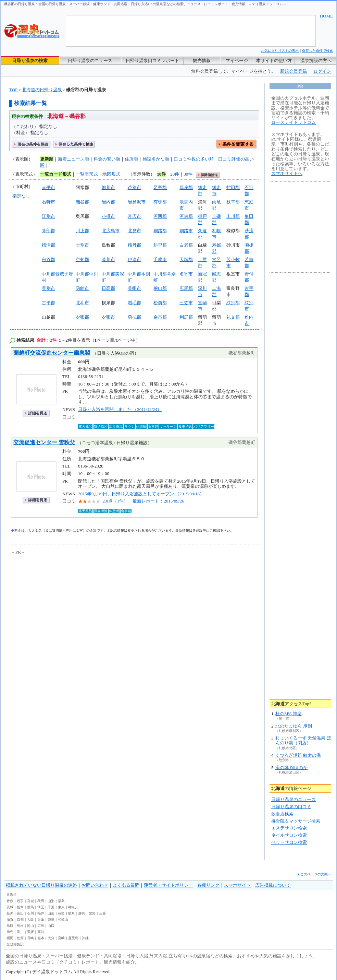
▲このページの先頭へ (314, 874)
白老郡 (186, 245)
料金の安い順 (107, 159)
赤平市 (48, 187)
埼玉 (41, 907)
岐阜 (72, 913)
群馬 (30, 907)
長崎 (30, 938)
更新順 (47, 159)
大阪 (30, 919)
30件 (188, 174)
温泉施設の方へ (316, 61)
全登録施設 (15, 944)
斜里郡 (160, 245)
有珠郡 (160, 202)
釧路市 (186, 231)
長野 (61, 913)
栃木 (20, 907)
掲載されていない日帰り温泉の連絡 (41, 885)
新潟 (10, 913)
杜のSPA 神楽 (289, 714)
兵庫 (41, 919)
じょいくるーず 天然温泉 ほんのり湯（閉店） (303, 740)
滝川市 (108, 259)
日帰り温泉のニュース (90, 61)
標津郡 (48, 245)
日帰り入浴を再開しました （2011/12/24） (120, 409)
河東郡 (186, 216)
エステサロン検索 (289, 828)
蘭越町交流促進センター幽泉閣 (52, 353)
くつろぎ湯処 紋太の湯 (298, 755)
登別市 (48, 288)
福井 (41, 913)
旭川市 (108, 187)
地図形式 (111, 174)
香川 (20, 932)
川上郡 (82, 231)
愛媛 (30, 932)
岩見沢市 (137, 202)
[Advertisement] (74, 607)
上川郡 (233, 216)
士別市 (82, 245)
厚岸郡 (186, 187)
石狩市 (48, 202)
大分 (51, 938)
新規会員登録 (294, 71)
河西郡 (160, 216)
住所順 (131, 159)
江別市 (48, 216)
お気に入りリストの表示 (280, 51)
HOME (326, 16)
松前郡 (160, 303)
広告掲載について (273, 885)
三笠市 (186, 303)
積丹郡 (134, 245)
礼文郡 (233, 317)
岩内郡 (108, 202)
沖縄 (85, 938)
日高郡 (108, 288)
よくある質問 (126, 885)
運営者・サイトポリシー (168, 885)
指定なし (21, 196)
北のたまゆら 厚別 (294, 726)
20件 (175, 174)
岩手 (20, 901)
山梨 (51, 913)
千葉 (51, 907)
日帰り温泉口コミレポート (152, 61)
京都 (20, 919)
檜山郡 (160, 288)
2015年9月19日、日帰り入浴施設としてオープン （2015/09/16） (141, 494)
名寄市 (186, 274)
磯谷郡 (82, 202)
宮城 (30, 901)
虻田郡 (233, 187)
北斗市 (82, 303)
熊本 (41, 938)
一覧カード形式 (56, 174)
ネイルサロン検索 (289, 835)
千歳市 (160, 259)
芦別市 (134, 187)
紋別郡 (233, 303)
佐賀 (20, 938)
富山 (20, 913)
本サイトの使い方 (274, 61)
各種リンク (208, 885)
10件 (161, 174)
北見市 (134, 231)
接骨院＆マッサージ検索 (296, 821)
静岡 (82, 913)
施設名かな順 (156, 159)
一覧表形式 (87, 174)
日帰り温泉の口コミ (291, 807)
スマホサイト (237, 885)
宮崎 (61, 938)
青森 (10, 901)
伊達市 (134, 259)
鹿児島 (73, 938)
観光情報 (202, 61)
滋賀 (10, 919)
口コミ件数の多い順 (194, 159)
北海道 (12, 895)
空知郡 (82, 259)
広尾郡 (186, 288)
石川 (30, 913)
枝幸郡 (233, 202)
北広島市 (111, 231)
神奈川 (73, 907)
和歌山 (63, 919)
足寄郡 (160, 187)
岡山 (30, 926)
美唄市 (134, 288)
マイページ (237, 61)
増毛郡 (134, 303)
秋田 (41, 901)
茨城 (10, 907)
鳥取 (10, 926)
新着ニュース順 (73, 159)
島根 (20, 926)
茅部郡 (48, 231)
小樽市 (108, 216)
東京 (61, 907)
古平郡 (48, 303)
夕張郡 (82, 317)
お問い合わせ (95, 885)
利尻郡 (186, 317)
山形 (51, 901)
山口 (51, 926)
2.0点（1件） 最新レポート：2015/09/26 (143, 501)
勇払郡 (134, 317)
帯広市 (134, 216)
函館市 (82, 288)
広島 (41, 926)
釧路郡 (160, 231)
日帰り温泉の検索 (30, 61)
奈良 (51, 919)
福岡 (10, 938)
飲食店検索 (282, 814)
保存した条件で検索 (317, 51)
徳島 (10, 932)
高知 (41, 932)
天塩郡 (186, 259)
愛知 (92, 913)
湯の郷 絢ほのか (291, 768)
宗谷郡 (48, 259)
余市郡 (160, 317)
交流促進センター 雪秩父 (44, 442)
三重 (102, 913)
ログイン (322, 71)
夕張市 (108, 317)
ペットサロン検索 (289, 842)
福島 (61, 901)
